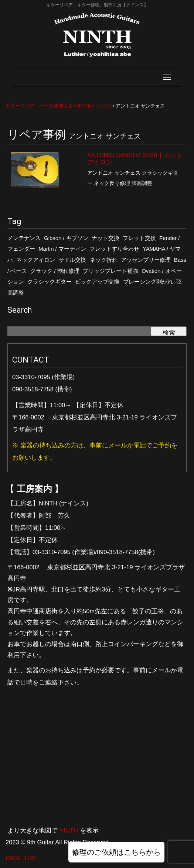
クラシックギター (50, 282)
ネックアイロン (36, 260)
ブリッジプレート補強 (110, 271)
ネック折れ (104, 260)
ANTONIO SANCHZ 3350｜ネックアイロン (135, 159)
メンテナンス (24, 238)
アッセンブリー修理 (146, 260)
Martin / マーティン (62, 249)
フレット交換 (139, 238)
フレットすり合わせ (114, 249)
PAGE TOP (21, 858)
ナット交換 (105, 238)
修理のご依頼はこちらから (116, 852)
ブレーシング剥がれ (148, 282)
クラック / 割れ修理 (55, 271)
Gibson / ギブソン (66, 238)
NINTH (69, 830)
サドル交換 (72, 260)
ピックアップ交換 (97, 282)
